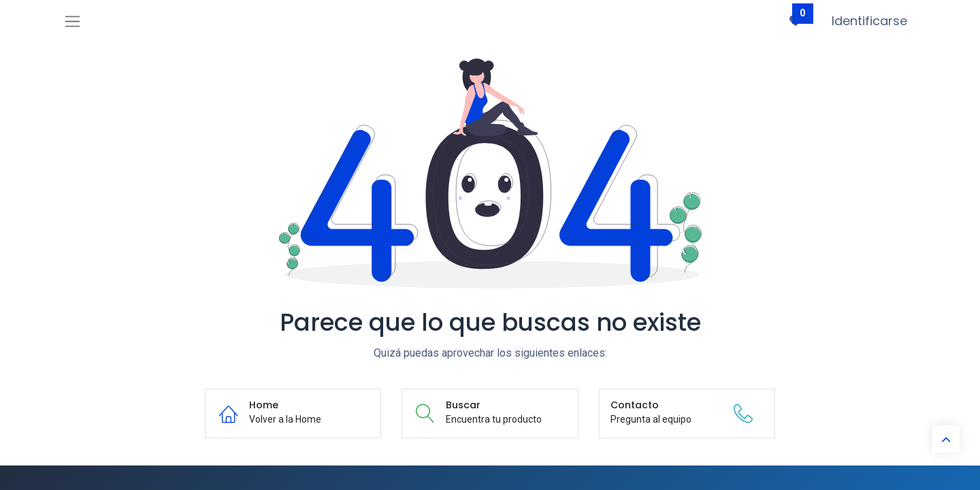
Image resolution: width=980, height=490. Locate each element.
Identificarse (869, 21)
